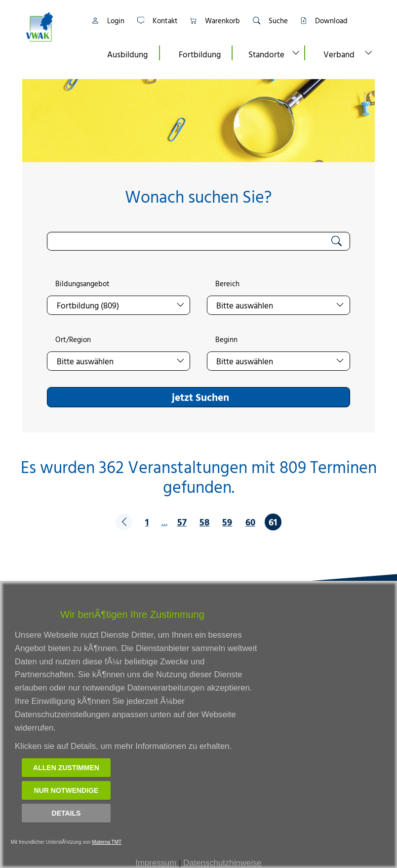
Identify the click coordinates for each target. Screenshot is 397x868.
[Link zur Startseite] (52, 27)
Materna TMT (107, 842)
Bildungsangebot (82, 284)
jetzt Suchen (200, 397)
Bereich (227, 284)
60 (250, 522)
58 (204, 522)
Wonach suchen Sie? (198, 196)
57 (182, 522)
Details (66, 813)
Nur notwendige (66, 790)
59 (227, 522)
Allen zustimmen (66, 768)
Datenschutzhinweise (222, 863)
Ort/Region (73, 340)
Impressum (156, 863)
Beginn (226, 340)
